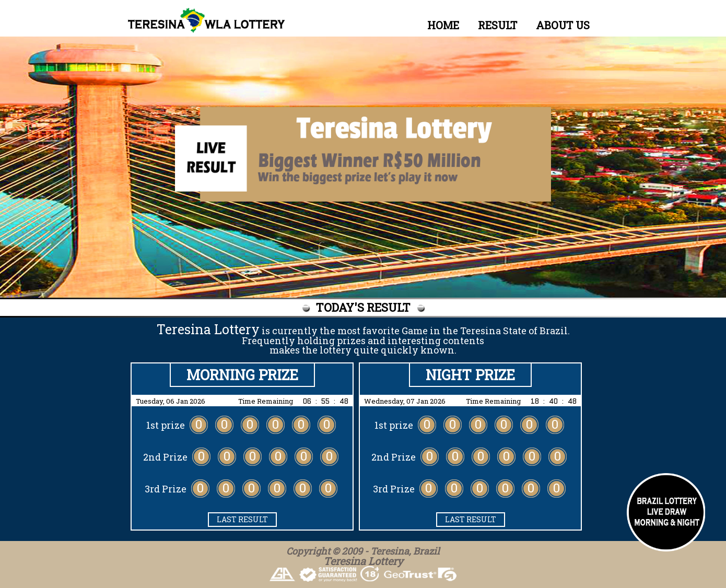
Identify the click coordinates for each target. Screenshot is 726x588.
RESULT (497, 25)
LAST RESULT (242, 519)
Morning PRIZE (242, 375)
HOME (443, 25)
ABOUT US (563, 25)
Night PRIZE (470, 375)
